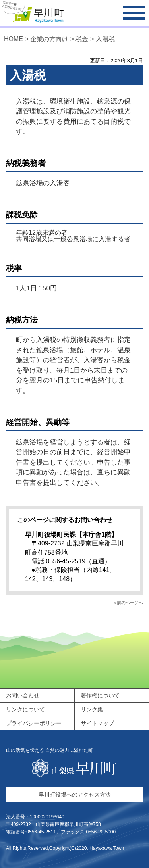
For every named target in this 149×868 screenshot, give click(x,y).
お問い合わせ (23, 695)
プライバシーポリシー (34, 723)
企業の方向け (50, 39)
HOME (14, 39)
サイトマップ (97, 723)
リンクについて (25, 709)
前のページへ (130, 603)
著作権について (100, 695)
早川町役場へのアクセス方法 (75, 795)
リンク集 (92, 709)
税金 (82, 39)
